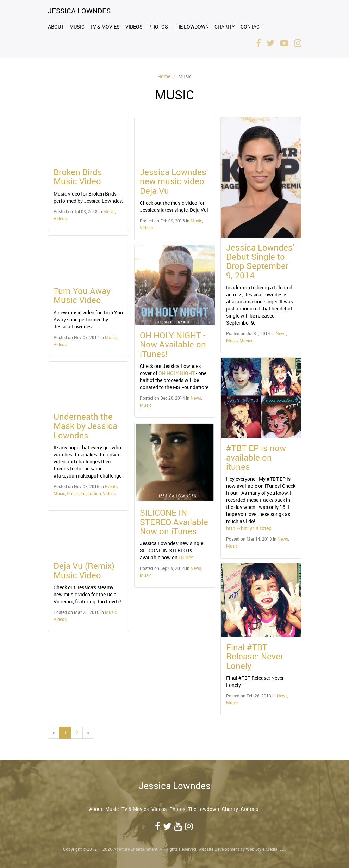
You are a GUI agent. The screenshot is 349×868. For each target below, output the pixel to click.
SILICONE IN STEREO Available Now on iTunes (174, 522)
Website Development (219, 849)
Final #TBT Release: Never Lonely (255, 656)
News (196, 398)
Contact (251, 27)
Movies (246, 340)
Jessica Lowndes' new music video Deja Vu (174, 181)
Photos (158, 27)
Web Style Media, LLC (266, 849)
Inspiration (91, 493)
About (56, 27)
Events (111, 486)
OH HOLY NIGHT (177, 373)
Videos (134, 27)
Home (164, 76)
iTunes (186, 557)
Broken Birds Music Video (78, 177)
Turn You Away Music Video (82, 295)
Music (77, 27)
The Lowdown (191, 27)
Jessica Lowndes (79, 11)
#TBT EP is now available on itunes (256, 457)
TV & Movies (105, 27)
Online (73, 493)
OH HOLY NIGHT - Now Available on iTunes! (173, 344)
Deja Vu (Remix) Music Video (84, 570)
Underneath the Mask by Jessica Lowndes (85, 426)
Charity (225, 27)
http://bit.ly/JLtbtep (249, 528)
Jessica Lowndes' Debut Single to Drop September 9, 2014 (260, 261)
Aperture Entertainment (135, 849)
